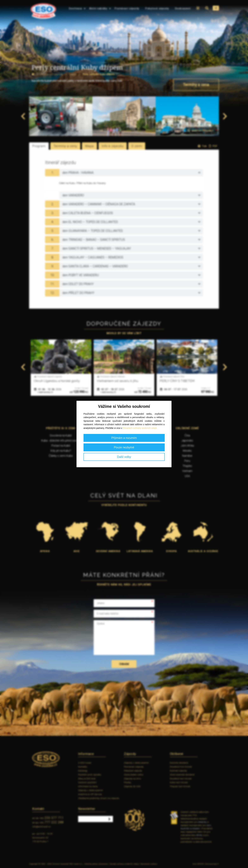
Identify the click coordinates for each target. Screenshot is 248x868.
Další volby (124, 457)
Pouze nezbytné (124, 447)
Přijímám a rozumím (124, 438)
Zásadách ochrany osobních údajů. (140, 428)
